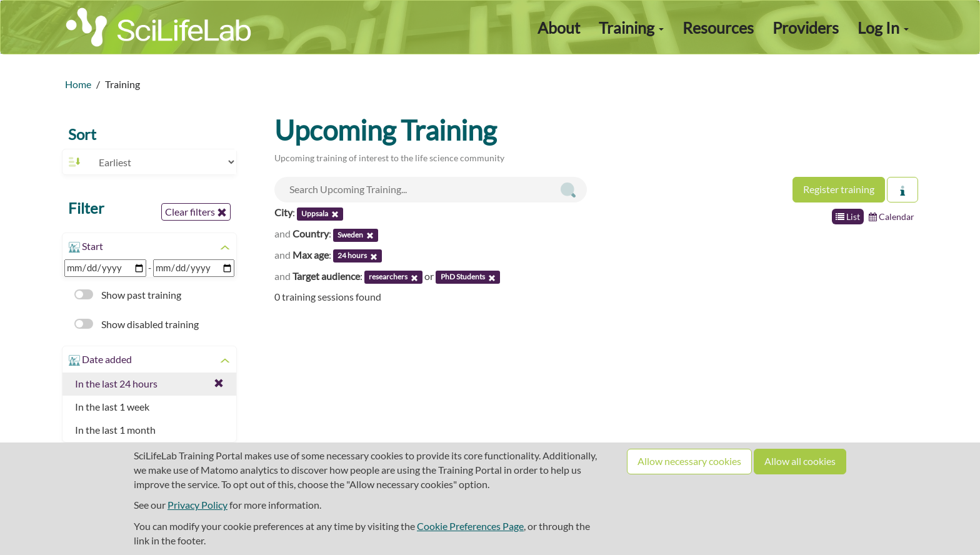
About (559, 27)
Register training (839, 189)
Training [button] (631, 27)
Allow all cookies (800, 461)
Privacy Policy (197, 505)
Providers (806, 27)
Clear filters (196, 212)
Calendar (892, 217)
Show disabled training (137, 324)
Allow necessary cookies (689, 461)
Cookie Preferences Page (470, 526)
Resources (718, 27)
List (848, 217)
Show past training (128, 295)
